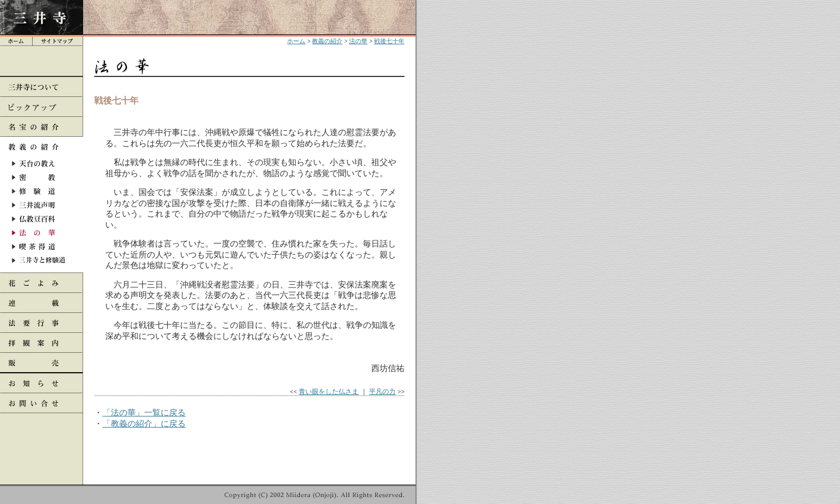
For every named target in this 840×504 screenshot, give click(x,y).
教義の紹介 (327, 41)
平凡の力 (382, 391)
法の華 (358, 41)
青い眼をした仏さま (329, 391)
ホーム (296, 41)
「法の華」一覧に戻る (144, 412)
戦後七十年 (389, 41)
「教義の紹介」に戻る (144, 423)
